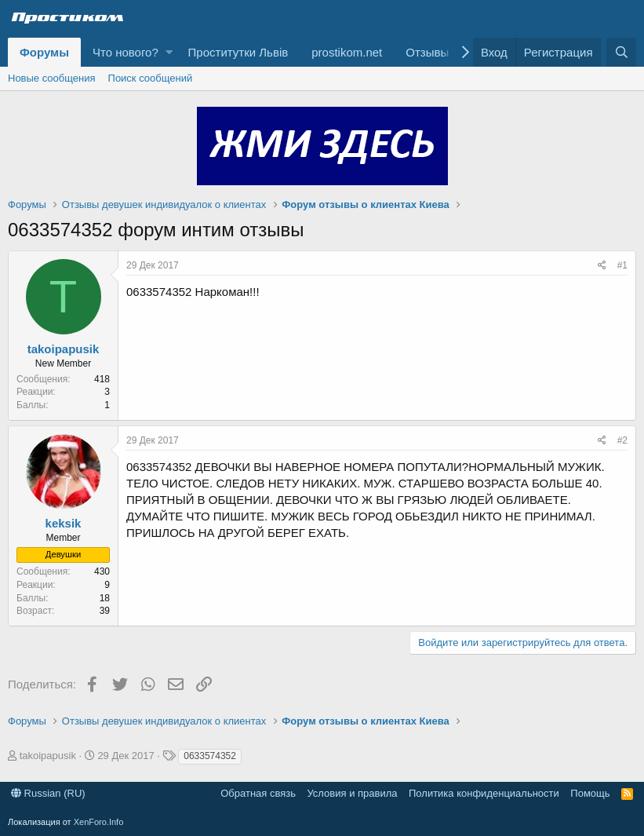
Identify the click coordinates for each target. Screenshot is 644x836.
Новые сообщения (52, 78)
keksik (64, 523)
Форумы (44, 52)
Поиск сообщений (151, 78)
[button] (169, 52)
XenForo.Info (99, 822)
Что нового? (126, 52)
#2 (622, 440)
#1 (622, 265)
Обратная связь (258, 793)
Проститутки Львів (238, 52)
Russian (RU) (48, 793)
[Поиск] (621, 52)
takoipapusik (64, 349)
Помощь (590, 793)
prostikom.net (347, 52)
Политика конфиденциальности (484, 793)
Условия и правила (352, 793)
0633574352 (210, 756)
